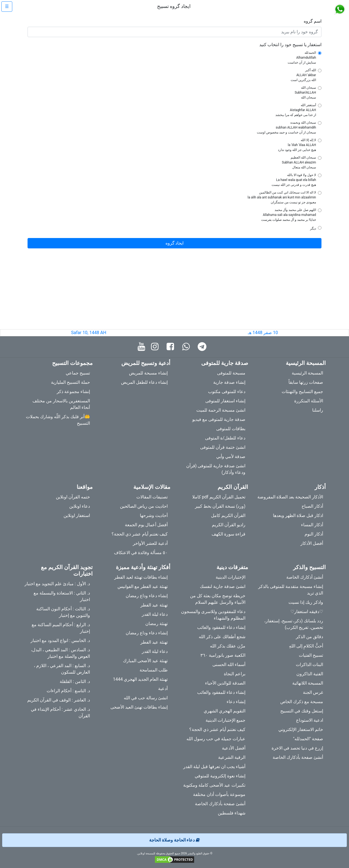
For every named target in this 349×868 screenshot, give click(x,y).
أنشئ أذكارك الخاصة (305, 577)
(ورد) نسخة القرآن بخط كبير (220, 506)
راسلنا (318, 410)
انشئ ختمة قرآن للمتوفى (223, 447)
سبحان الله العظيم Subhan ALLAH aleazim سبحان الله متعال (299, 162)
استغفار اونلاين (77, 515)
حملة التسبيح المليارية (70, 382)
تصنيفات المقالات (152, 497)
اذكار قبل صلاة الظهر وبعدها (298, 515)
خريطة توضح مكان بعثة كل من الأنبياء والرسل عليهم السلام (218, 599)
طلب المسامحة (154, 670)
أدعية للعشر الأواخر (150, 543)
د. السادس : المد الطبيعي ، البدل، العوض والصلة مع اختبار (60, 653)
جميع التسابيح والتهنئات (302, 392)
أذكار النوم (314, 534)
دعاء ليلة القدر (155, 614)
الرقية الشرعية (232, 757)
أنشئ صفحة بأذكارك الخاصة (298, 757)
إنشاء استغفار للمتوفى (225, 401)
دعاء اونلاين (80, 506)
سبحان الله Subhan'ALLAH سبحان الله (305, 93)
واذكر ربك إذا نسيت (306, 602)
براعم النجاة (235, 674)
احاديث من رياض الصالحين (144, 506)
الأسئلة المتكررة (309, 401)
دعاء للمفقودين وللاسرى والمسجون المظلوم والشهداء (213, 615)
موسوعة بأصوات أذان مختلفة (219, 794)
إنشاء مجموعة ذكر (73, 392)
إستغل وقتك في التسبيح (302, 711)
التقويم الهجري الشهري (225, 711)
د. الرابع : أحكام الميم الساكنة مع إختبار (61, 628)
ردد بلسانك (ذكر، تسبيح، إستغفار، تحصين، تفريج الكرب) (294, 624)
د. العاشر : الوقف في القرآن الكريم (59, 700)
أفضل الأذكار (312, 543)
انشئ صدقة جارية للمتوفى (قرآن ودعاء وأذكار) (216, 469)
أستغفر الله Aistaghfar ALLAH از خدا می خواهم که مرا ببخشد (296, 110)
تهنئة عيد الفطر (154, 605)
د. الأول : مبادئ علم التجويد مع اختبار (57, 584)
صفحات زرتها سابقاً (306, 382)
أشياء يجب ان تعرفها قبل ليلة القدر (214, 767)
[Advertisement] (174, 291)
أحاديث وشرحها (154, 515)
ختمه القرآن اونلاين (73, 497)
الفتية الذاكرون (310, 674)
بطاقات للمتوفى (231, 429)
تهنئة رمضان (157, 624)
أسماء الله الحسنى (229, 665)
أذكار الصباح (312, 506)
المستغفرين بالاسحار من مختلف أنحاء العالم (61, 404)
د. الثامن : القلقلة (75, 681)
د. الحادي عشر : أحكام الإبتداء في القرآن (60, 713)
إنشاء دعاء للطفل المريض (144, 382)
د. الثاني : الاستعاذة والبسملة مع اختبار (62, 596)
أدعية (163, 689)
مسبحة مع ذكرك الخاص (302, 702)
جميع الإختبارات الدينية (225, 720)
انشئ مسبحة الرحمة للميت (221, 410)
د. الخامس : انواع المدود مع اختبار (60, 640)
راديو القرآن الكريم (229, 525)
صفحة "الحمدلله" (308, 739)
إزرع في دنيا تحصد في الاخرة (297, 748)
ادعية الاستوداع (310, 720)
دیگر (313, 228)
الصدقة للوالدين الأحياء (225, 683)
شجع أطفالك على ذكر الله (222, 637)
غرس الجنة (313, 692)
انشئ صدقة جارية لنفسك (223, 586)
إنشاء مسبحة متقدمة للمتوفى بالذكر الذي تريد (291, 590)
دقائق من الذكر (309, 637)
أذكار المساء (312, 525)
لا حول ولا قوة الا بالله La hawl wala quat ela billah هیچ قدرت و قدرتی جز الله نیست (294, 180)
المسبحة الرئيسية (307, 373)
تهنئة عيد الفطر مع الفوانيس (143, 586)
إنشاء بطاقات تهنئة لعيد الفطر (141, 577)
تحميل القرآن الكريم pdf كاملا (219, 497)
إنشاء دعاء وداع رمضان (147, 596)
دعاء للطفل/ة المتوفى (225, 438)
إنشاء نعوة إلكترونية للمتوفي (220, 776)
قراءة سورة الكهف (228, 534)
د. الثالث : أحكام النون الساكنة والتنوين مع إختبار (63, 612)
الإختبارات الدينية (231, 577)
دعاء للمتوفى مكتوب (227, 392)
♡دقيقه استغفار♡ (307, 612)
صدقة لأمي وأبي (231, 457)
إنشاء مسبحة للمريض (148, 373)
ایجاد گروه (175, 243)
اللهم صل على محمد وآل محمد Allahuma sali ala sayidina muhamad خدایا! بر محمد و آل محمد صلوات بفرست (289, 215)
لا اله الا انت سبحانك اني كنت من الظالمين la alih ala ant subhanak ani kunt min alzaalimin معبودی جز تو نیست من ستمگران (282, 197)
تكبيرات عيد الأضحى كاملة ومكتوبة (214, 785)
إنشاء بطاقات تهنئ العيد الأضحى (139, 707)
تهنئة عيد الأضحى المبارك (145, 661)
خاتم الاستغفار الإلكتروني (301, 729)
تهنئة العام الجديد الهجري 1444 (140, 679)
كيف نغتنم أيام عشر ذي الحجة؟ (140, 534)
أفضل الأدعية (234, 748)
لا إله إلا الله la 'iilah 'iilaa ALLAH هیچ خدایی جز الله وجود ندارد (297, 145)
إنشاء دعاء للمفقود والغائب (221, 627)
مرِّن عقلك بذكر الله (228, 646)
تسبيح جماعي (78, 373)
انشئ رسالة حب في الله (146, 698)
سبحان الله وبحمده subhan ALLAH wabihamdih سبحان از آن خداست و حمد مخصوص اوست (286, 127)
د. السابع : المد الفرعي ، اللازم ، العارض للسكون (62, 669)
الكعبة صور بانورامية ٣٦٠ (223, 655)
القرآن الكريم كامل (228, 515)
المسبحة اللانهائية (308, 683)
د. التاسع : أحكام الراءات (68, 691)
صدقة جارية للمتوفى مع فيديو (219, 419)
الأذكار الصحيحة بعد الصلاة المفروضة (290, 497)
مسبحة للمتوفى (231, 373)
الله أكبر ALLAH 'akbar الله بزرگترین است (303, 75)
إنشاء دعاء (236, 702)
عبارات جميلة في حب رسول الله (216, 739)
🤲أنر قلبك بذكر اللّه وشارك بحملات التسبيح (58, 420)
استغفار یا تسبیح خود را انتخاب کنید (290, 45)
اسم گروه (313, 21)
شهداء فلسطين (232, 813)
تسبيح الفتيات (311, 655)
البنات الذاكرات (309, 665)
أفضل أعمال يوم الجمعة (146, 525)
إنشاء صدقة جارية (229, 382)
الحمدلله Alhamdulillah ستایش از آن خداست (302, 58)
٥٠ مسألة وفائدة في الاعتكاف (141, 553)
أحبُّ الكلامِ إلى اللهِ (306, 646)
